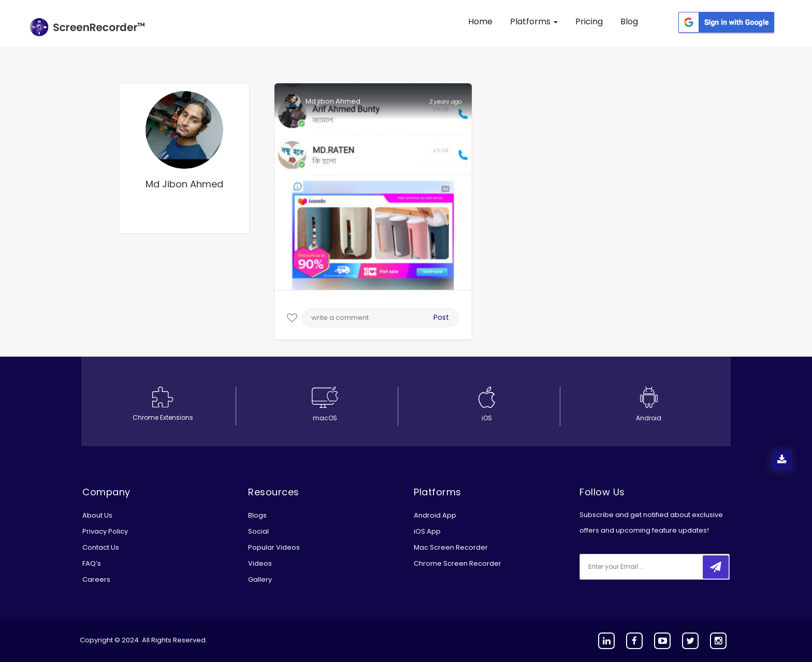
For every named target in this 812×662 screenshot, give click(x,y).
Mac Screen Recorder (451, 547)
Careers (96, 579)
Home (480, 21)
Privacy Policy (105, 531)
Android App (435, 515)
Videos (260, 563)
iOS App (427, 531)
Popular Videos (274, 547)
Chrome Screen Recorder (458, 563)
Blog (629, 21)
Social (258, 531)
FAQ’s (92, 563)
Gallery (260, 579)
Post (441, 317)
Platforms (534, 21)
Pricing (589, 21)
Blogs (257, 515)
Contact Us (101, 547)
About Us (97, 515)
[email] (648, 567)
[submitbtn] (716, 567)
